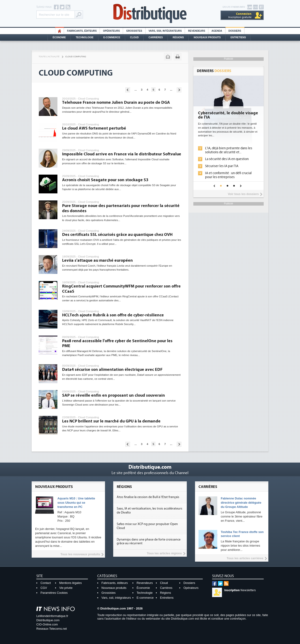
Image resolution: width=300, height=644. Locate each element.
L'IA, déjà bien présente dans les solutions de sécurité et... (229, 150)
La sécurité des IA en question (227, 159)
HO (60, 31)
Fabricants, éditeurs (82, 31)
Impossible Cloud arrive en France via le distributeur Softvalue (122, 154)
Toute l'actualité (49, 57)
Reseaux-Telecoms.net (52, 629)
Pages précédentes (128, 90)
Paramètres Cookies (54, 593)
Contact (46, 583)
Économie (59, 37)
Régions (178, 37)
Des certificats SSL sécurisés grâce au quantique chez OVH (117, 235)
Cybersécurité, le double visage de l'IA (228, 115)
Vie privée (66, 588)
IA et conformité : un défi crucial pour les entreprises (228, 175)
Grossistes (134, 31)
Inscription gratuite (240, 15)
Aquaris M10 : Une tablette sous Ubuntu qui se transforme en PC (76, 503)
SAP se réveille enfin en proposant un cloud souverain (114, 395)
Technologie (85, 37)
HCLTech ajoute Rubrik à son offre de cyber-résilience (113, 315)
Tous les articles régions (164, 553)
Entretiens (238, 37)
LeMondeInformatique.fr (52, 616)
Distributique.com (48, 620)
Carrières (156, 37)
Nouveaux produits (114, 588)
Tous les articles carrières (245, 558)
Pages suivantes (179, 90)
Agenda (217, 31)
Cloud (134, 37)
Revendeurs (197, 31)
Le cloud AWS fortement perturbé (94, 128)
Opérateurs (111, 31)
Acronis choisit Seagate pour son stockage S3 (105, 180)
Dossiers (235, 31)
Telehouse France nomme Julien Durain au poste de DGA (116, 102)
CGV (44, 588)
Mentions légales (71, 583)
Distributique (150, 13)
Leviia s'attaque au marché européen (97, 260)
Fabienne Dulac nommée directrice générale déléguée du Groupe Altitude (241, 503)
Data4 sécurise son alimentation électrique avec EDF (112, 370)
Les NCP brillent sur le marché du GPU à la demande (111, 421)
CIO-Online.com (47, 624)
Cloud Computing (76, 57)
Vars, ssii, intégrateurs (116, 598)
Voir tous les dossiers (243, 194)
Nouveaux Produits (207, 37)
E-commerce (112, 37)
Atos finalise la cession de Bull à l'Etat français (148, 497)
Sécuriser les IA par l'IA (222, 166)
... (136, 90)
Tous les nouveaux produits (80, 554)
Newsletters (240, 590)
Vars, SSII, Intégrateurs (165, 31)
